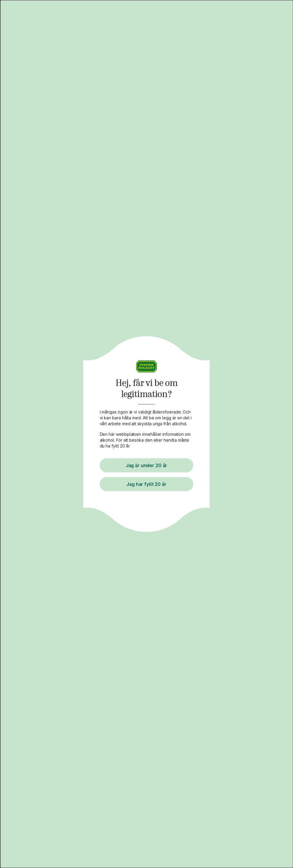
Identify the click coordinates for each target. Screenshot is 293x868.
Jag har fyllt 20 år (147, 484)
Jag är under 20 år (147, 465)
